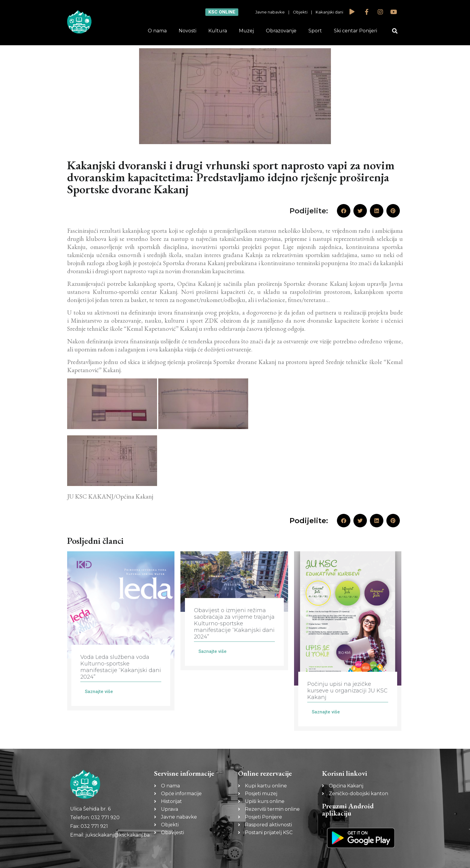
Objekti (300, 12)
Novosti (187, 31)
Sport (315, 31)
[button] (395, 31)
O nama (157, 31)
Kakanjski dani (329, 12)
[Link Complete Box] (121, 631)
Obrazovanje (281, 31)
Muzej (246, 31)
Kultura (218, 31)
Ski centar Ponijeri (355, 31)
